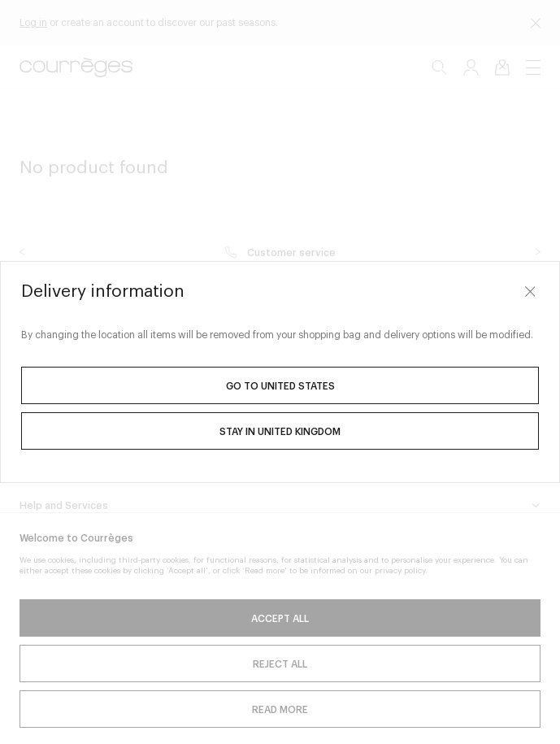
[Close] (530, 291)
